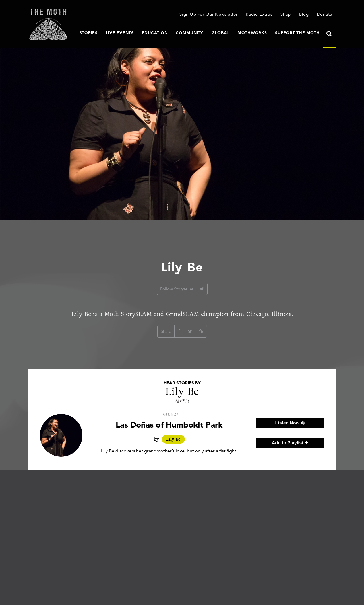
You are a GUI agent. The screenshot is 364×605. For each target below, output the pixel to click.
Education (155, 33)
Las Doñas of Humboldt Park (169, 425)
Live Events (120, 33)
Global (221, 33)
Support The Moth (297, 33)
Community (190, 33)
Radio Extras (259, 14)
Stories (89, 33)
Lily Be (173, 439)
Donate (325, 14)
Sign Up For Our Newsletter (209, 14)
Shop (286, 14)
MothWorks (252, 33)
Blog (304, 14)
